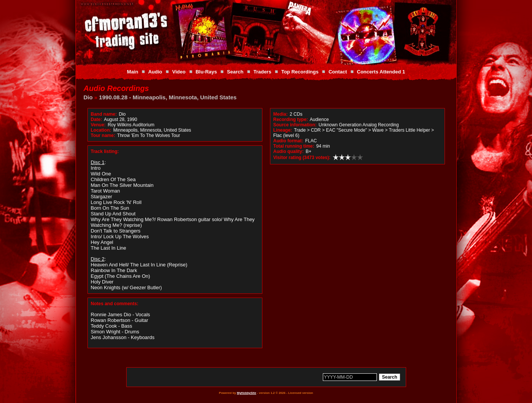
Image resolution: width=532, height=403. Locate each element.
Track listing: (105, 151)
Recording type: (291, 119)
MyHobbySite (247, 393)
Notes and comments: (115, 304)
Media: (281, 114)
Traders (262, 72)
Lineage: (283, 130)
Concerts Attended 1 (381, 72)
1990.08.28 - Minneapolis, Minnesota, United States (168, 97)
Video (179, 72)
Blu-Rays (206, 72)
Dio (88, 97)
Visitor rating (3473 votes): (302, 158)
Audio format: (288, 141)
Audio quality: (289, 151)
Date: (97, 119)
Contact (338, 72)
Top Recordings (300, 72)
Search (235, 72)
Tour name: (103, 135)
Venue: (98, 125)
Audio (155, 72)
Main (133, 72)
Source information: (295, 125)
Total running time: (294, 146)
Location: (101, 130)
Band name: (104, 114)
